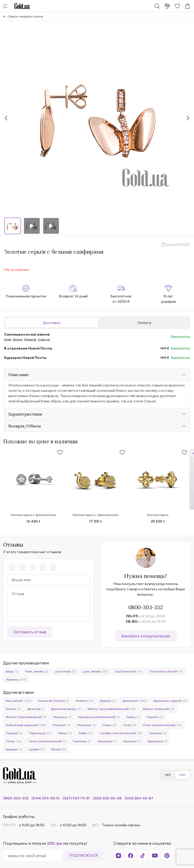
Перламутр (40, 733)
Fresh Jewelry (37, 671)
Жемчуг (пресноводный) (26, 717)
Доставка (52, 323)
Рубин (86, 733)
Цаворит (14, 749)
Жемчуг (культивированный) (112, 709)
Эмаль (58, 749)
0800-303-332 (146, 607)
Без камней (19, 701)
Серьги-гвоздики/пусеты (26, 16)
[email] (35, 856)
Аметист (84, 701)
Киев (8, 339)
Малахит (62, 725)
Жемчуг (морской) (159, 709)
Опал (130, 725)
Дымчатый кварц (66, 709)
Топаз (14, 741)
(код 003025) (178, 245)
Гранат (13, 709)
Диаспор (36, 709)
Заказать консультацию (146, 636)
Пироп (65, 733)
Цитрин (37, 749)
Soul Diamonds (129, 671)
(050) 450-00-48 (107, 798)
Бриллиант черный (170, 701)
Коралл (155, 717)
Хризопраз (157, 741)
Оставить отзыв (30, 632)
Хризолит (132, 741)
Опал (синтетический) (162, 725)
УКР (168, 775)
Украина (16, 680)
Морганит (86, 725)
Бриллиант (135, 701)
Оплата (144, 323)
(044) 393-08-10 (46, 798)
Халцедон (107, 741)
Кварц (133, 717)
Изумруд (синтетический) (99, 717)
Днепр (18, 339)
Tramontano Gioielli (166, 671)
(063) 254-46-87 (139, 798)
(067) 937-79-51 (76, 798)
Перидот (14, 733)
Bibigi (12, 671)
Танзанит (157, 733)
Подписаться (83, 855)
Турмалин (82, 741)
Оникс (109, 725)
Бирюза (108, 701)
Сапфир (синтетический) (121, 733)
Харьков (30, 339)
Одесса (44, 339)
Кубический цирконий (26, 725)
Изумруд (62, 717)
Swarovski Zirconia (53, 701)
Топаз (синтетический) (47, 741)
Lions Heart (65, 671)
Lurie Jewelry (95, 671)
